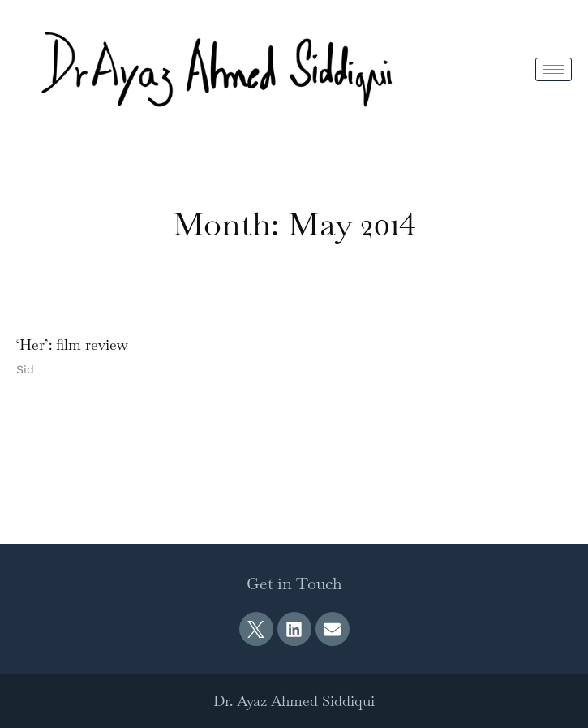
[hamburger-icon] (554, 69)
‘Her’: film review (72, 345)
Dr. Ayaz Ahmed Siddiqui (294, 701)
